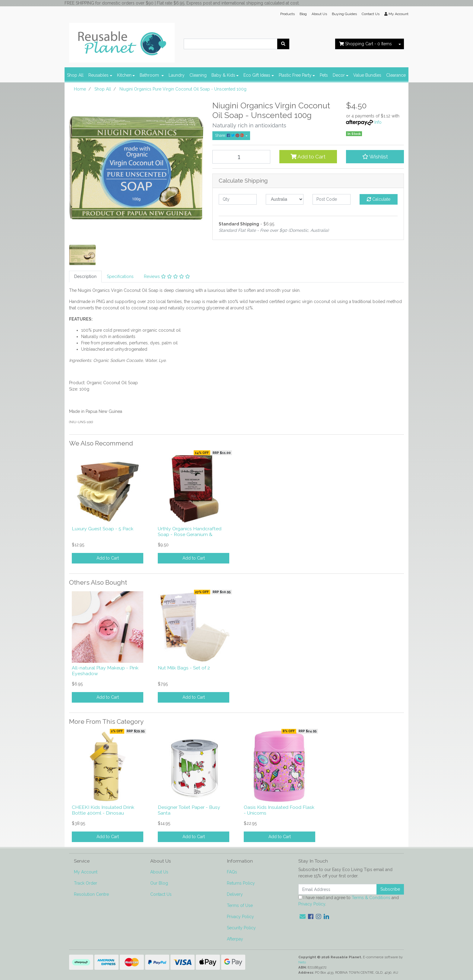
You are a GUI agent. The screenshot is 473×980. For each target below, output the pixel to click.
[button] (375, 157)
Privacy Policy (240, 917)
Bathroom (150, 75)
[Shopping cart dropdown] (400, 44)
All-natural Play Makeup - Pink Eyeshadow (105, 671)
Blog (303, 14)
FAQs (232, 872)
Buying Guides (344, 14)
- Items (365, 44)
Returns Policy (241, 883)
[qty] (238, 199)
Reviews (167, 276)
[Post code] (332, 199)
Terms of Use (240, 905)
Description (85, 276)
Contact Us (371, 14)
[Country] (285, 199)
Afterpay (235, 939)
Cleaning (198, 75)
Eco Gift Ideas (257, 75)
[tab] (85, 277)
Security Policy (241, 928)
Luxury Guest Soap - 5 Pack (103, 529)
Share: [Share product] (230, 135)
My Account (86, 872)
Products (287, 14)
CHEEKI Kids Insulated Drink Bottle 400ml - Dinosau (103, 810)
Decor (339, 75)
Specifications (120, 276)
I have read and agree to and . (349, 901)
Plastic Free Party (295, 75)
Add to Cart (308, 157)
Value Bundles (367, 75)
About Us (319, 14)
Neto (302, 962)
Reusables (98, 75)
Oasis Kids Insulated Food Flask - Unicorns (279, 810)
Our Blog (159, 883)
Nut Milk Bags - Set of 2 (184, 668)
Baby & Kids (223, 75)
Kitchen (124, 75)
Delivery (235, 894)
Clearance (396, 75)
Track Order (86, 883)
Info (378, 122)
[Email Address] (338, 889)
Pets (324, 75)
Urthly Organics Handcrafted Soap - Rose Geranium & (190, 531)
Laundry (177, 75)
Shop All (75, 75)
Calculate (379, 199)
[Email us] (303, 917)
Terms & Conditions (371, 898)
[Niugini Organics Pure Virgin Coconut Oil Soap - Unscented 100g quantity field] (241, 157)
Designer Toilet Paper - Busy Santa (189, 810)
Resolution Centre (91, 894)
